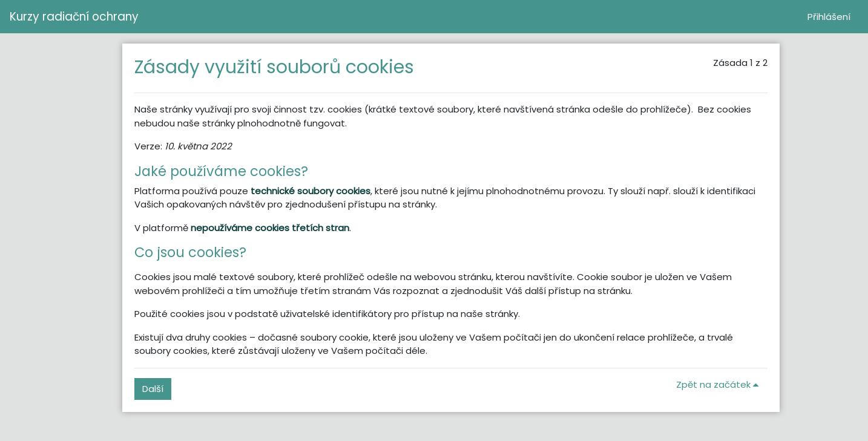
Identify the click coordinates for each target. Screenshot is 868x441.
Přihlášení (829, 17)
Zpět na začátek (719, 384)
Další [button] (153, 389)
